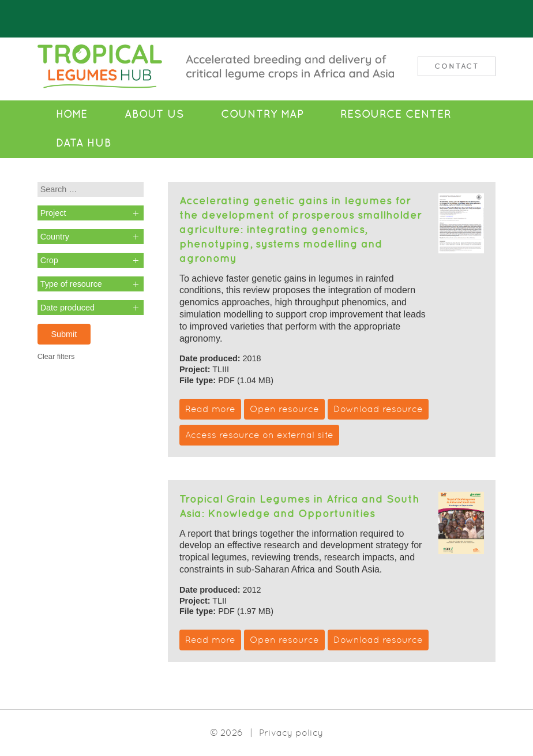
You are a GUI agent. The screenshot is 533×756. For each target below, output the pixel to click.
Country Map (262, 114)
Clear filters (56, 356)
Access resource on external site (259, 435)
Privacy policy (291, 733)
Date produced (67, 308)
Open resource (284, 409)
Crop (49, 260)
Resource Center (396, 114)
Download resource (378, 409)
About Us (154, 114)
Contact (457, 66)
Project (53, 213)
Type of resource (71, 284)
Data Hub (84, 143)
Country (55, 237)
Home (72, 114)
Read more (210, 409)
